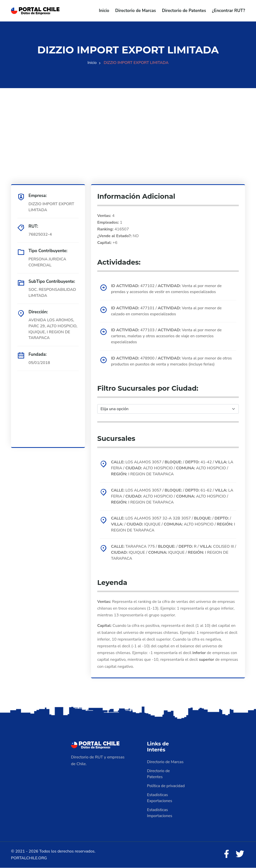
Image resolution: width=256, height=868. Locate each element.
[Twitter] (240, 855)
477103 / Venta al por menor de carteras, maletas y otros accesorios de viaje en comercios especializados (167, 336)
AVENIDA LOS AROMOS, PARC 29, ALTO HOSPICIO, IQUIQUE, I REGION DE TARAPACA (53, 329)
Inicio (104, 11)
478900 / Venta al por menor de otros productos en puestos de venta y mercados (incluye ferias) (172, 361)
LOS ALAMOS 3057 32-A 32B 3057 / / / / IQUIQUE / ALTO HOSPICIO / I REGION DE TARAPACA (173, 525)
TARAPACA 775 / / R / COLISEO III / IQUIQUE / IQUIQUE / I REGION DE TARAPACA (173, 553)
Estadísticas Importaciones (160, 813)
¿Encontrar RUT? (228, 11)
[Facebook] (226, 855)
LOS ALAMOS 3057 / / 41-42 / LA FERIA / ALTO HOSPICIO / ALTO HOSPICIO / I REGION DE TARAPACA (173, 469)
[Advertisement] (128, 123)
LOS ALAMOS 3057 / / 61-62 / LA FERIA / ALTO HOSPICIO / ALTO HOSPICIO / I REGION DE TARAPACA (173, 497)
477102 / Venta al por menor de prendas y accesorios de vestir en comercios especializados (167, 289)
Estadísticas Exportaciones (160, 798)
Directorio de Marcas (136, 11)
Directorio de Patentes (184, 11)
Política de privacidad (166, 786)
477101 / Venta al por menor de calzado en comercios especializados (167, 311)
